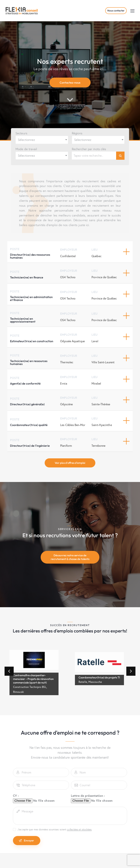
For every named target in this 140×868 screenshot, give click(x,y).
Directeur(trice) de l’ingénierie (30, 446)
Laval (95, 341)
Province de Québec (104, 277)
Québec (97, 256)
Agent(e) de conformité (25, 383)
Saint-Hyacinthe (102, 425)
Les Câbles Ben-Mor (73, 425)
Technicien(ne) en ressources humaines (29, 362)
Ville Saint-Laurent (103, 362)
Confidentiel (68, 256)
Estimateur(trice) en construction (32, 341)
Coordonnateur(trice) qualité (29, 425)
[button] (132, 11)
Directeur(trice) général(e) (27, 404)
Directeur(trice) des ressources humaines (30, 256)
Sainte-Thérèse (101, 404)
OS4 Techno (68, 277)
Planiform (66, 446)
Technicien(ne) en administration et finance (31, 298)
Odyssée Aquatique (72, 341)
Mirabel (96, 383)
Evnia (64, 383)
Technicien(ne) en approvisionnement (23, 320)
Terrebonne (98, 446)
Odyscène (66, 404)
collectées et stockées (79, 830)
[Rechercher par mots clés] (94, 156)
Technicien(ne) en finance (27, 277)
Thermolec (67, 362)
